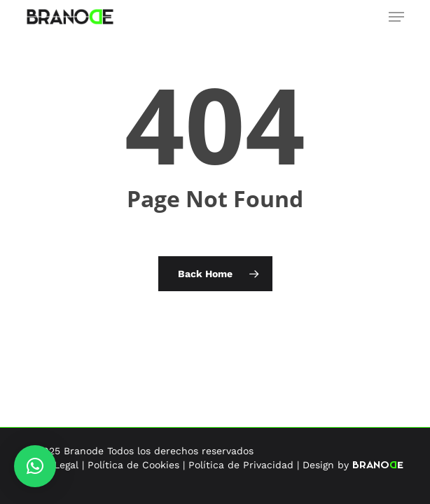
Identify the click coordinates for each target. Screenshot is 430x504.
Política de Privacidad (241, 465)
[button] (396, 17)
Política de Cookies (133, 465)
